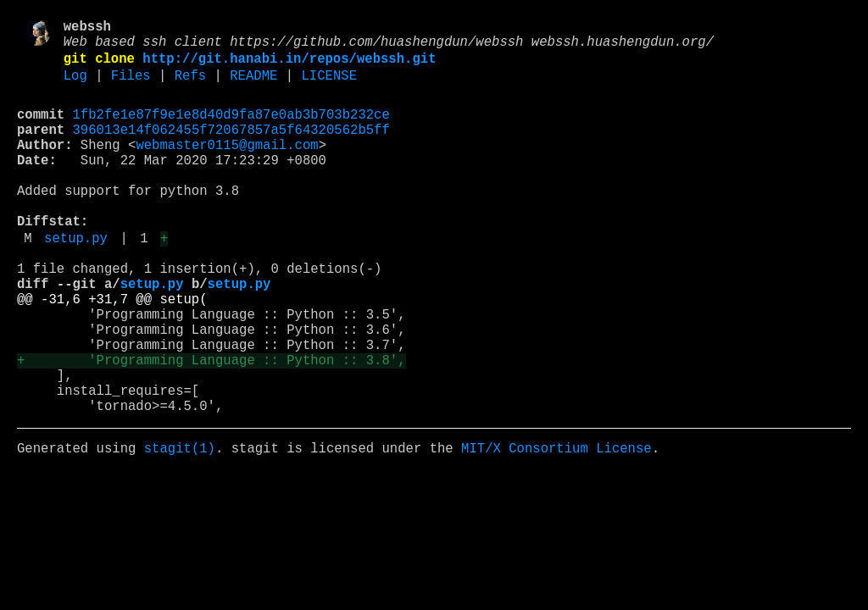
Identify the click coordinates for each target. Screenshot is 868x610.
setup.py (76, 280)
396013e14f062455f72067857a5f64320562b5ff (231, 148)
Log (75, 87)
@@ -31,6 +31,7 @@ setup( (112, 352)
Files (131, 87)
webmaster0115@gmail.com (227, 167)
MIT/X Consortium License (556, 528)
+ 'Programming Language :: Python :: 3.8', (211, 426)
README (253, 87)
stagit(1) (180, 528)
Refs (190, 87)
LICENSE (329, 87)
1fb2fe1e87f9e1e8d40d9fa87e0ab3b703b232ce (231, 130)
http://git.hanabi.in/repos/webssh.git (289, 67)
